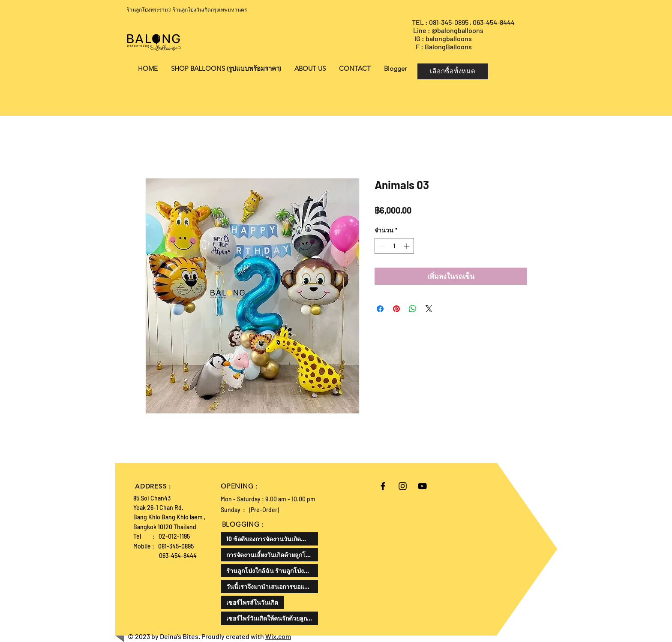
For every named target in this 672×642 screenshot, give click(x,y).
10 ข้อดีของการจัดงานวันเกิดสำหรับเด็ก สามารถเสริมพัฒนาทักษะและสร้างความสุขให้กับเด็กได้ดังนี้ (272, 539)
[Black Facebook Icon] (383, 486)
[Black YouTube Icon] (422, 486)
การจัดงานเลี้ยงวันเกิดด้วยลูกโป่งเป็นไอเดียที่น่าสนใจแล (272, 555)
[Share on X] (429, 309)
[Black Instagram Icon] (403, 486)
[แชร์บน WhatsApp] (413, 309)
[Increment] (407, 246)
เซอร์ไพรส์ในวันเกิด (252, 602)
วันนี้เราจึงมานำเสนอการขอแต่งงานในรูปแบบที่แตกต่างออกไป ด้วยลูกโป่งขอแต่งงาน (272, 586)
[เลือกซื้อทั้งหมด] (453, 71)
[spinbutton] (394, 246)
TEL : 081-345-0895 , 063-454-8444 (464, 22)
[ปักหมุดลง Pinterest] (396, 309)
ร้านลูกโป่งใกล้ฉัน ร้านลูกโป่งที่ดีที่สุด (272, 571)
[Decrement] (381, 246)
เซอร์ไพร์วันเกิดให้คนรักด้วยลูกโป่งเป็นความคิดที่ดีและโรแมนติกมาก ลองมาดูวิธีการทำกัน (272, 618)
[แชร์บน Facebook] (380, 309)
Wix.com (278, 636)
